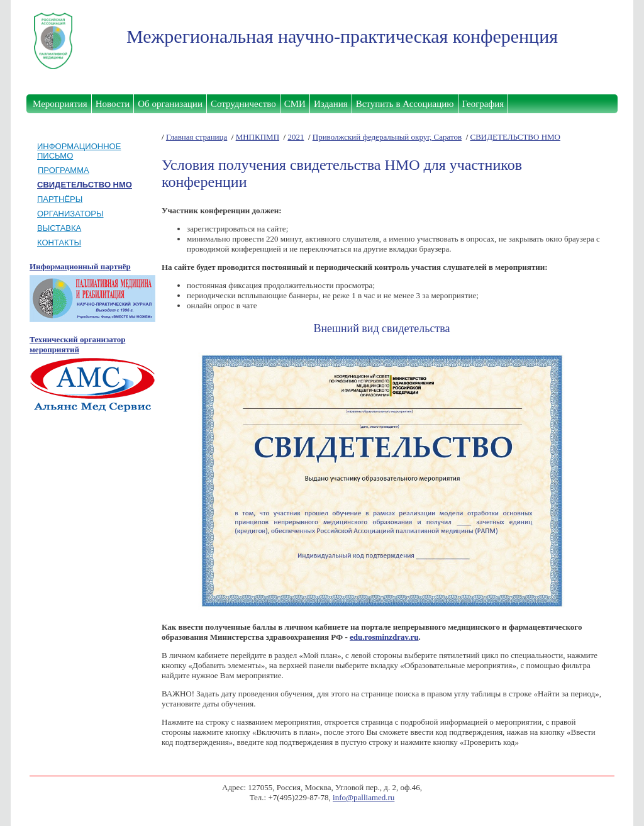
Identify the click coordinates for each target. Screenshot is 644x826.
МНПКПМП (258, 137)
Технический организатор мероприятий (77, 344)
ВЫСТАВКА (59, 228)
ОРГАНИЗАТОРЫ (70, 214)
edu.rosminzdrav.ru (384, 637)
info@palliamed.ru (364, 797)
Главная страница (197, 137)
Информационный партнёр (80, 266)
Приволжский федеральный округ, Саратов (387, 137)
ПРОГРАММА (64, 170)
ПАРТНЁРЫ (60, 199)
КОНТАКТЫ (59, 243)
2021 (296, 137)
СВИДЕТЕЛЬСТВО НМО (515, 137)
